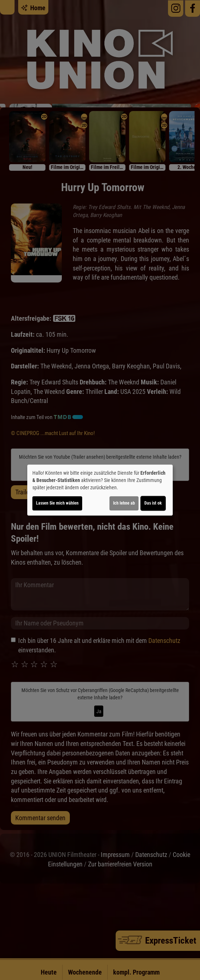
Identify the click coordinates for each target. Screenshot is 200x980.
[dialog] (100, 490)
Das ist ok (153, 503)
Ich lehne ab (124, 503)
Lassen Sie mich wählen (57, 503)
